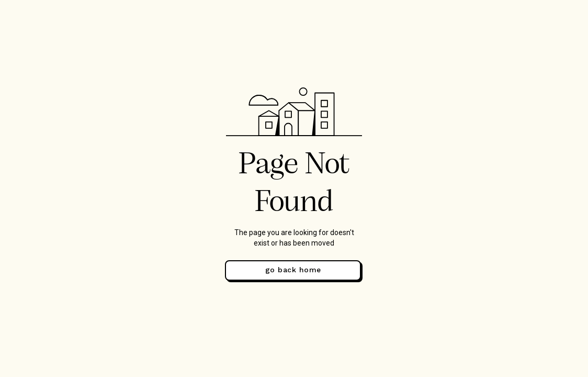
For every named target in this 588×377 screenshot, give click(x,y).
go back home (293, 270)
